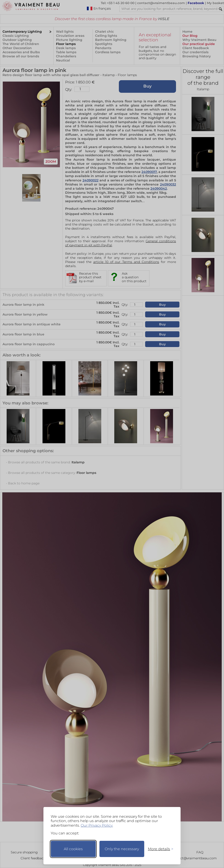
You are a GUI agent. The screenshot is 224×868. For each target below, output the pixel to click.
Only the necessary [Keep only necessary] (122, 849)
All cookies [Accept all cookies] (73, 849)
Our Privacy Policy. (97, 825)
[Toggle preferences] (159, 849)
